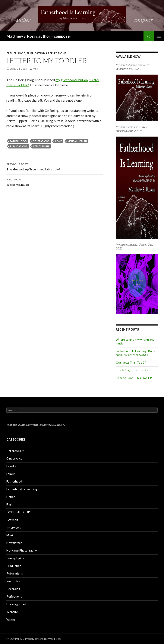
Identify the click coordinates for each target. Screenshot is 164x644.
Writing (11, 619)
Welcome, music (55, 182)
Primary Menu (159, 36)
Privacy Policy (14, 639)
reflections (41, 146)
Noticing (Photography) (22, 550)
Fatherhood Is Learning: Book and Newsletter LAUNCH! (135, 353)
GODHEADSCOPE (19, 512)
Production (14, 566)
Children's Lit (15, 451)
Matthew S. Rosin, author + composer (39, 36)
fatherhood (18, 141)
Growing (12, 520)
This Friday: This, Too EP (132, 370)
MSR (35, 69)
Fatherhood (16, 53)
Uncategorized (16, 604)
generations (41, 141)
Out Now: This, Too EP (131, 362)
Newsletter (14, 543)
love (59, 141)
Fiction (11, 497)
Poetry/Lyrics (15, 558)
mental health (77, 141)
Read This (13, 581)
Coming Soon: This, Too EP (134, 378)
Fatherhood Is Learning (22, 489)
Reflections (57, 53)
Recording (13, 589)
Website (12, 612)
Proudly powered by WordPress (43, 639)
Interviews (14, 527)
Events (11, 466)
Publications (37, 53)
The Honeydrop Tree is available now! (55, 166)
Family (10, 474)
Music (10, 535)
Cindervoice (14, 458)
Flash (10, 504)
